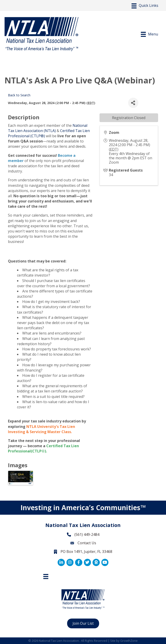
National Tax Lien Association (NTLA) (48, 128)
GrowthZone (129, 641)
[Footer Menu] (46, 577)
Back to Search (19, 95)
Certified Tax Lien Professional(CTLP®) (43, 448)
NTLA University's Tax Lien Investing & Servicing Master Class (41, 429)
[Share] (133, 103)
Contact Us (87, 543)
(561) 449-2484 (87, 534)
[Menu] (145, 6)
